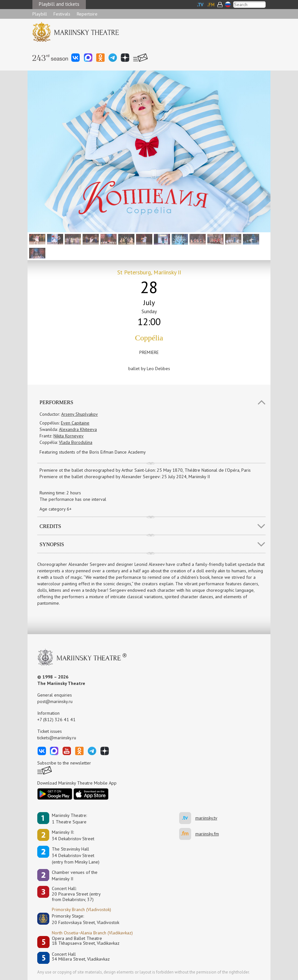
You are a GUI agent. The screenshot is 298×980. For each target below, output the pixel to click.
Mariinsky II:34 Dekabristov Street (73, 835)
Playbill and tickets (59, 4)
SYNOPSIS (52, 544)
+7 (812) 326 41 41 (56, 720)
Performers (56, 402)
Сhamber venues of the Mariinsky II (75, 875)
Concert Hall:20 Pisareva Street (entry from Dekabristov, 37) (76, 894)
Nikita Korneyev (69, 436)
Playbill (40, 14)
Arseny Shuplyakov (80, 414)
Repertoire (87, 14)
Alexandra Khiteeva (78, 429)
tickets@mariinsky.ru (57, 738)
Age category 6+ (56, 509)
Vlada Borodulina (76, 442)
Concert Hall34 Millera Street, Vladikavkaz (81, 957)
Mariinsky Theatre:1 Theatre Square (69, 819)
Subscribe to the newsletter (64, 763)
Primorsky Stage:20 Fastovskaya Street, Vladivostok (81, 919)
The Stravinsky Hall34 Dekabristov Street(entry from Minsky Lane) (76, 855)
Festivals (62, 14)
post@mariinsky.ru (55, 701)
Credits (50, 526)
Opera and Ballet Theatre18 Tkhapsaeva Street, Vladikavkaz (86, 941)
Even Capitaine (75, 423)
